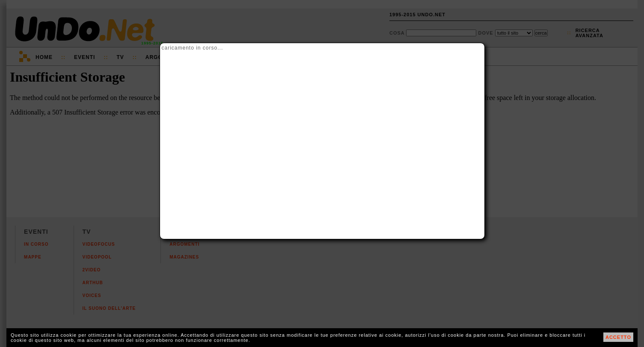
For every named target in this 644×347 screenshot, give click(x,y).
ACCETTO (618, 337)
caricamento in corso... (193, 48)
